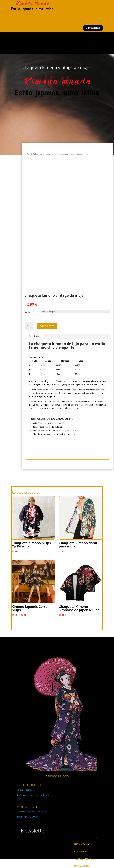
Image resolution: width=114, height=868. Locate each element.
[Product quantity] (29, 326)
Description (35, 336)
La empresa (29, 785)
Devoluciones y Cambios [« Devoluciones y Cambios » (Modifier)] (28, 817)
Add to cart (47, 326)
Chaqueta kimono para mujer (46, 154)
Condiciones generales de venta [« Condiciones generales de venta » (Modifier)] (31, 812)
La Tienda (29, 154)
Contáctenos (93, 28)
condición (27, 806)
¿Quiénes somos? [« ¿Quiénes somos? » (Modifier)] (25, 790)
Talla (27, 312)
